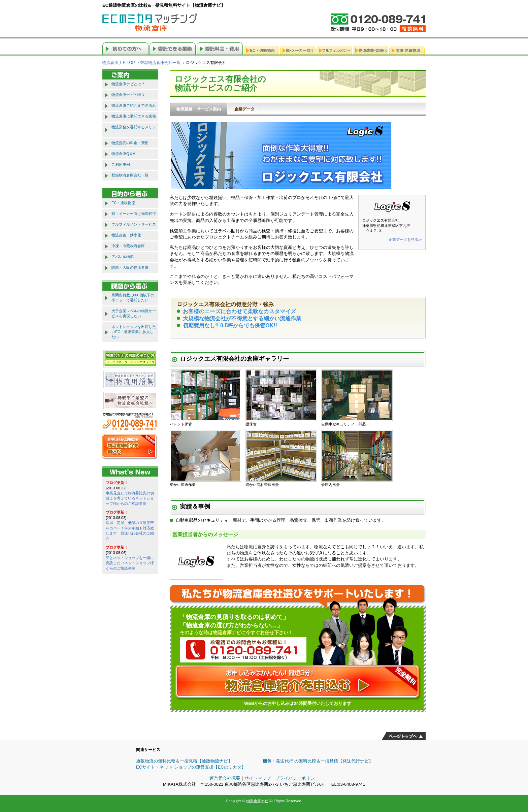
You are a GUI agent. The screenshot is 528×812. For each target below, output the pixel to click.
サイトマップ (258, 778)
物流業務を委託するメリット (134, 129)
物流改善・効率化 (126, 235)
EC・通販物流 (123, 203)
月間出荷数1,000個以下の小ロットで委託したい (133, 298)
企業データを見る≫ (405, 239)
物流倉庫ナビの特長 (128, 95)
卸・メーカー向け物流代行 (134, 214)
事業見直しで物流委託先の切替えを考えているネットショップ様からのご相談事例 (130, 498)
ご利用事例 (121, 164)
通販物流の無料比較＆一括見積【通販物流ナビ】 (184, 761)
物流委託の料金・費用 (130, 143)
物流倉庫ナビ (257, 801)
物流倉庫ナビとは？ (128, 84)
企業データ (244, 109)
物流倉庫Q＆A (123, 154)
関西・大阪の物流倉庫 (130, 267)
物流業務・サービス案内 (199, 109)
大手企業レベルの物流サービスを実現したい (134, 313)
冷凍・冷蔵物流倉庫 (128, 246)
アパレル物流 (123, 257)
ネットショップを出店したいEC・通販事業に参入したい (134, 332)
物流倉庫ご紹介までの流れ (134, 105)
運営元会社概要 (225, 778)
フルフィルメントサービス (134, 224)
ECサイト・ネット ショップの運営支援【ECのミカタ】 (191, 767)
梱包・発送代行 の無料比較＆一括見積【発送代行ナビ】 (318, 761)
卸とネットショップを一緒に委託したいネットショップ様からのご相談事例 (130, 563)
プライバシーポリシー (297, 778)
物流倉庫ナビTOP (119, 63)
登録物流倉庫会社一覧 (160, 63)
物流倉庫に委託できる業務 (134, 116)
